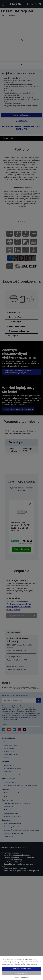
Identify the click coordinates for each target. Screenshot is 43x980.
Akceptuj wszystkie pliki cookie (22, 969)
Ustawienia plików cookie (21, 978)
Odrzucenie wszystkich (21, 973)
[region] (21, 968)
